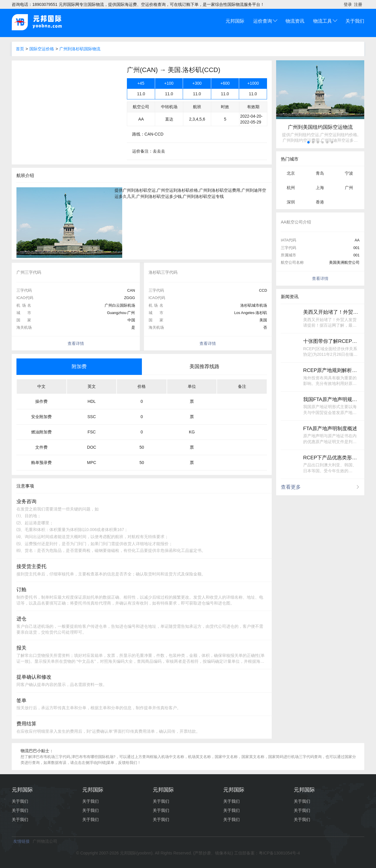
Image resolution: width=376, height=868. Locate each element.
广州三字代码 (29, 272)
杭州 (291, 188)
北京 (291, 173)
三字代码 (24, 291)
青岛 (320, 173)
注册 (358, 4)
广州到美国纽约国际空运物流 (320, 127)
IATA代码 (288, 240)
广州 (349, 188)
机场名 (24, 306)
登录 (348, 4)
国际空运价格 (42, 49)
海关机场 (24, 328)
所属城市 (288, 255)
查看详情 (76, 343)
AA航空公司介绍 (296, 222)
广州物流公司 (45, 841)
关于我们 (355, 21)
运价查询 (263, 21)
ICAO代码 (25, 298)
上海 (320, 188)
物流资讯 (295, 21)
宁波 (349, 173)
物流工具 (323, 21)
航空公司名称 (292, 263)
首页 (20, 49)
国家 (24, 320)
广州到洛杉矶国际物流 (80, 49)
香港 (320, 202)
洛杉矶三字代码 (163, 272)
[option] (76, 272)
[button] (308, 142)
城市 (24, 313)
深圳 (291, 202)
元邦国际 (235, 21)
